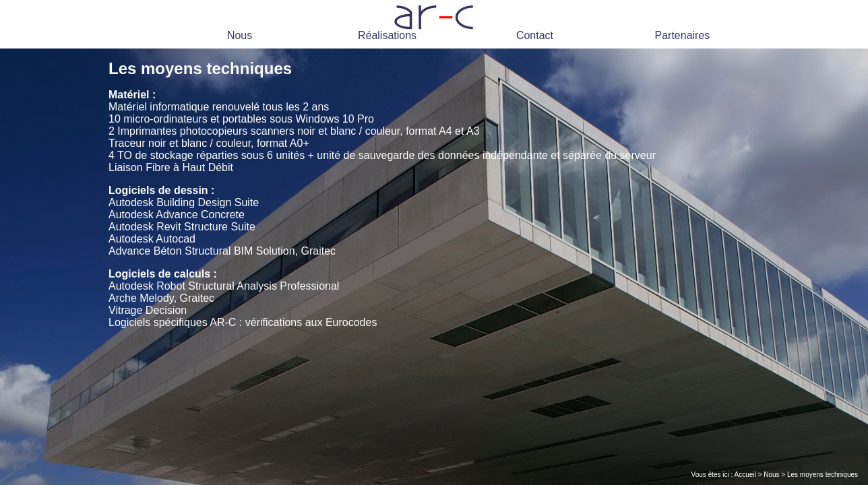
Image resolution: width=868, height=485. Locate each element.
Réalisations (387, 35)
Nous (240, 35)
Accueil (745, 475)
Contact (535, 35)
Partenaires (683, 35)
